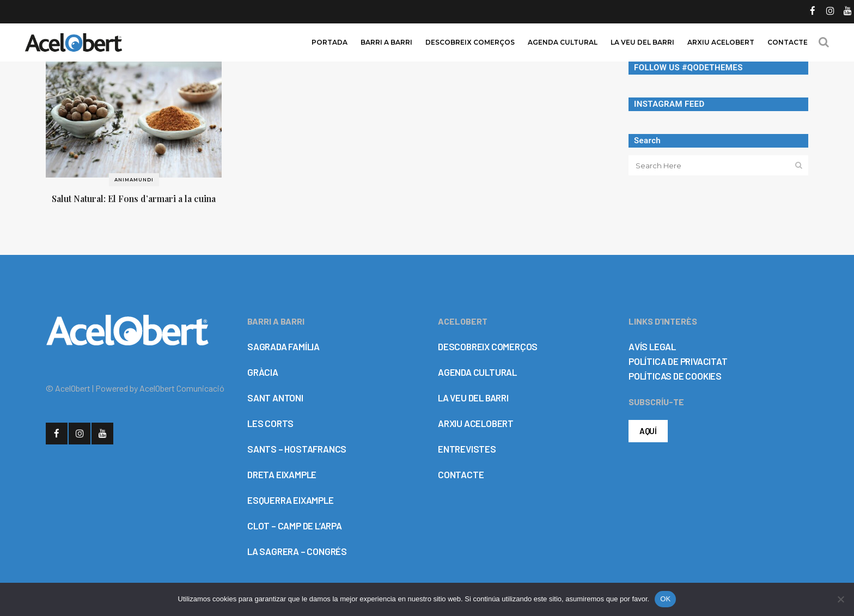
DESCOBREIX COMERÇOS (488, 346)
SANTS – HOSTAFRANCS (297, 449)
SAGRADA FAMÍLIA (283, 346)
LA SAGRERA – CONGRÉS (297, 551)
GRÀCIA (263, 372)
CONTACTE (461, 474)
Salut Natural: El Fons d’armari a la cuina (134, 199)
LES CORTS (270, 423)
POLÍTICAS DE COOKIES (675, 376)
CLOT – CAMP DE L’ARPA (295, 526)
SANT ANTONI (275, 398)
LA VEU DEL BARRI (473, 398)
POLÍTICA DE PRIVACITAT (678, 361)
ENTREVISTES (467, 449)
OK (665, 599)
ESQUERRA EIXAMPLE (291, 500)
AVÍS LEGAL (652, 346)
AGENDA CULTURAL (477, 372)
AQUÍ (648, 431)
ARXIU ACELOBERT (476, 423)
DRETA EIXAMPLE (282, 474)
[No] (840, 599)
